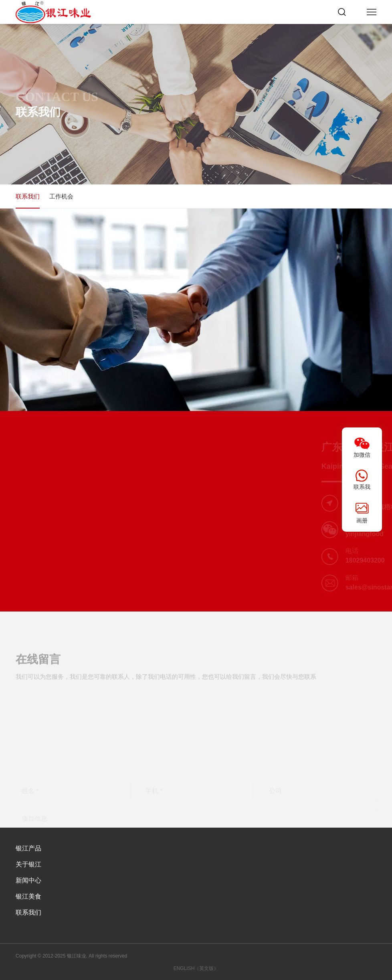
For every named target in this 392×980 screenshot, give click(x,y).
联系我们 (28, 196)
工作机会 (61, 196)
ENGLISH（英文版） (196, 968)
